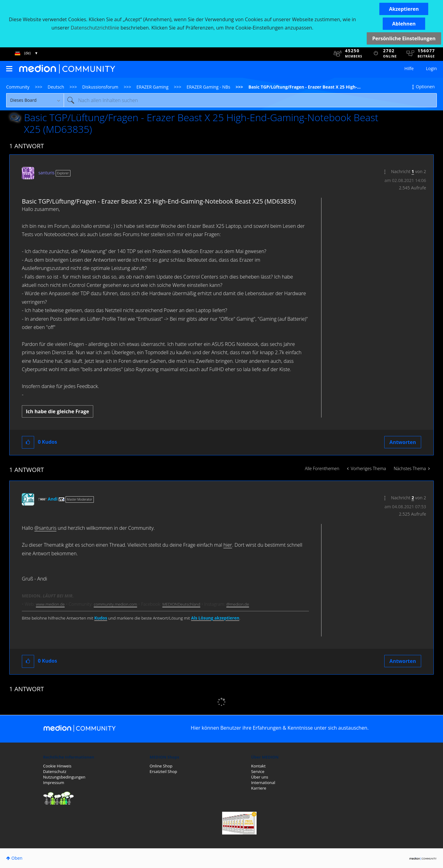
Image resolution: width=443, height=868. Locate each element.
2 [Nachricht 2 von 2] (413, 498)
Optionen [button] (425, 87)
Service (258, 771)
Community (18, 87)
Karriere (259, 788)
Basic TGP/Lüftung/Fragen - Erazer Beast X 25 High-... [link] (304, 87)
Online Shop (161, 766)
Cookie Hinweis (57, 766)
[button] (404, 9)
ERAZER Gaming (153, 87)
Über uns (260, 777)
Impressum (54, 783)
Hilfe (409, 68)
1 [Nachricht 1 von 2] (413, 171)
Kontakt (258, 766)
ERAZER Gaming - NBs (208, 87)
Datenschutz (55, 771)
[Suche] (250, 100)
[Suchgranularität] (35, 100)
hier (228, 545)
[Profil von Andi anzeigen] (53, 499)
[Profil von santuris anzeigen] (47, 173)
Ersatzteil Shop (163, 771)
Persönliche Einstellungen (404, 38)
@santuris (46, 528)
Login (431, 68)
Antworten (403, 442)
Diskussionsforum (100, 87)
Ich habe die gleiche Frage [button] (58, 411)
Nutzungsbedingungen (64, 777)
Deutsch (56, 87)
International (263, 783)
